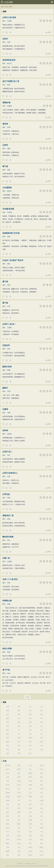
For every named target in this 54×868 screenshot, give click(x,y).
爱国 (8, 718)
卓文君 (42, 855)
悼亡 (19, 734)
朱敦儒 (30, 785)
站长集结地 (23, 866)
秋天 (8, 714)
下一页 (27, 697)
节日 (42, 718)
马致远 (42, 765)
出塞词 (5, 409)
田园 (30, 726)
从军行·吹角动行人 (10, 473)
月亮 (42, 726)
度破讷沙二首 (8, 515)
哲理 (30, 718)
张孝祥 (30, 777)
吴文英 (8, 785)
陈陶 (9, 370)
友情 (8, 722)
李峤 (8, 836)
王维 (9, 391)
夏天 (8, 730)
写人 (30, 707)
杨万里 (42, 769)
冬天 (42, 730)
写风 (19, 753)
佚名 (9, 673)
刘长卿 (30, 808)
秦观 (42, 777)
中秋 (30, 734)
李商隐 (30, 797)
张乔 (9, 349)
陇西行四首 (7, 367)
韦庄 (30, 828)
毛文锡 (9, 212)
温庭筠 (19, 812)
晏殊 (42, 781)
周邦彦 (8, 789)
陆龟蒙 (8, 797)
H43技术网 (29, 866)
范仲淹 (30, 781)
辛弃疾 (19, 777)
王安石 (8, 769)
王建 (19, 816)
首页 (2, 7)
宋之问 (42, 836)
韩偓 (42, 824)
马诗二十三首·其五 (10, 579)
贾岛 (8, 812)
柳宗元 (8, 843)
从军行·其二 (7, 452)
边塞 (19, 722)
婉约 (19, 711)
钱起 (30, 816)
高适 (9, 237)
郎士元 (9, 63)
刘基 (9, 42)
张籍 (19, 804)
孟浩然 (9, 434)
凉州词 (5, 430)
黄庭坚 (19, 769)
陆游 (19, 773)
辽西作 (5, 145)
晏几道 (19, 785)
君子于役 (6, 670)
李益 (9, 498)
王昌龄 (9, 21)
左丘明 (30, 851)
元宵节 (19, 738)
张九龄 (19, 843)
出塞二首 (6, 558)
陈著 (8, 777)
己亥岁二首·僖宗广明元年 (13, 260)
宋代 (4, 85)
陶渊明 (8, 851)
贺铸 (30, 789)
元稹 (42, 797)
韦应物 (19, 797)
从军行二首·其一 (9, 324)
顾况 (30, 836)
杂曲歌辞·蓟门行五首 (11, 233)
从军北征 (6, 494)
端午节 (42, 742)
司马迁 (42, 851)
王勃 (19, 847)
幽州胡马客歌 (8, 537)
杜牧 (8, 808)
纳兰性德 (8, 765)
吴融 (30, 832)
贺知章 (30, 847)
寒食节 (30, 738)
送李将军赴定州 (9, 60)
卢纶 (42, 832)
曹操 (8, 855)
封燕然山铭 (7, 601)
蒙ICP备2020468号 (44, 866)
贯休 (42, 808)
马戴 (9, 413)
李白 (9, 455)
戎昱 (9, 170)
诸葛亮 (30, 855)
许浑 (9, 306)
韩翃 (42, 843)
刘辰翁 (19, 781)
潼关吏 (5, 124)
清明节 (8, 742)
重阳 (8, 734)
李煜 (42, 793)
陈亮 (9, 85)
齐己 (19, 800)
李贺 (9, 583)
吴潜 (8, 781)
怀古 (19, 718)
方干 (42, 820)
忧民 (19, 750)
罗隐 (8, 820)
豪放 (19, 726)
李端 (30, 839)
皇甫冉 (42, 828)
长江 (30, 750)
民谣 (8, 750)
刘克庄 (8, 773)
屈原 (19, 851)
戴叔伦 (19, 824)
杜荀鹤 (30, 820)
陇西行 (5, 388)
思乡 (42, 714)
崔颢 (9, 149)
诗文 (7, 7)
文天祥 (19, 793)
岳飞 (30, 793)
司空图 (19, 839)
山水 (42, 707)
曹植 (19, 855)
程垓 (19, 789)
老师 (8, 753)
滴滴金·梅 (6, 103)
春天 (30, 711)
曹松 (9, 264)
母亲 (42, 750)
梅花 (8, 726)
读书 (30, 746)
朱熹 (42, 773)
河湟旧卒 (6, 345)
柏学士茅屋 (7, 649)
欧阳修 (30, 773)
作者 (5, 761)
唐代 (4, 21)
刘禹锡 (8, 800)
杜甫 (9, 127)
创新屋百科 (35, 866)
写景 (19, 707)
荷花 (8, 738)
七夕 (42, 734)
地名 (42, 738)
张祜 (19, 828)
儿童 (42, 746)
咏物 (8, 711)
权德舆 (30, 824)
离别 (19, 714)
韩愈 (8, 816)
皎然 (19, 808)
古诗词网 (8, 2)
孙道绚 (9, 106)
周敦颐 (8, 793)
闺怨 (30, 722)
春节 (19, 742)
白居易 (42, 800)
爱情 (30, 714)
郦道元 (42, 847)
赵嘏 (42, 839)
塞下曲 (5, 166)
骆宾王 (9, 191)
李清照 (42, 789)
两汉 (4, 604)
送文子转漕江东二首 (11, 81)
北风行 (5, 39)
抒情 (8, 707)
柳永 (42, 785)
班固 (9, 604)
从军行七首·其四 (9, 17)
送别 (42, 711)
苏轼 (30, 769)
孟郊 (30, 812)
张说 (19, 832)
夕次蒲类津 (7, 188)
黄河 (8, 746)
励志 (30, 730)
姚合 (30, 804)
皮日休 (8, 828)
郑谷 (19, 820)
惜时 (19, 746)
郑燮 (19, 765)
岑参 (42, 816)
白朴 (30, 765)
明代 (4, 42)
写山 (30, 753)
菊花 (30, 742)
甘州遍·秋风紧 (8, 209)
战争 (11, 7)
